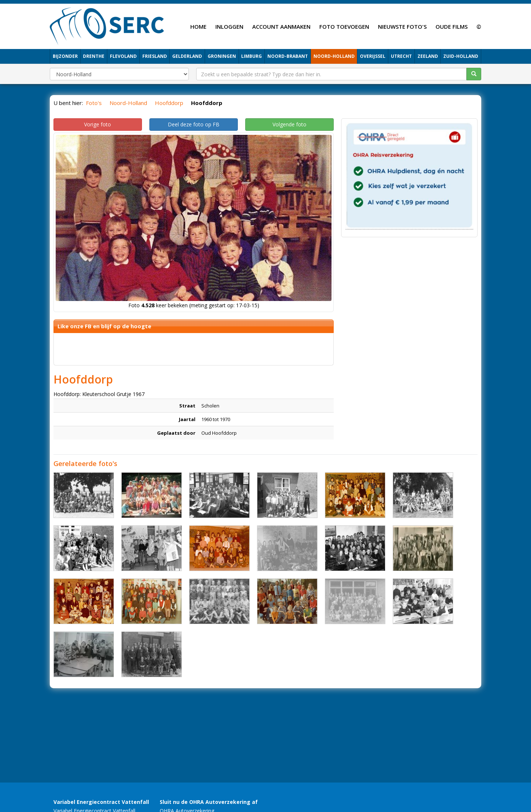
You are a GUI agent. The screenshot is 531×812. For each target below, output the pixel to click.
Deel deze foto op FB (194, 124)
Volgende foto (289, 124)
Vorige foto (98, 124)
